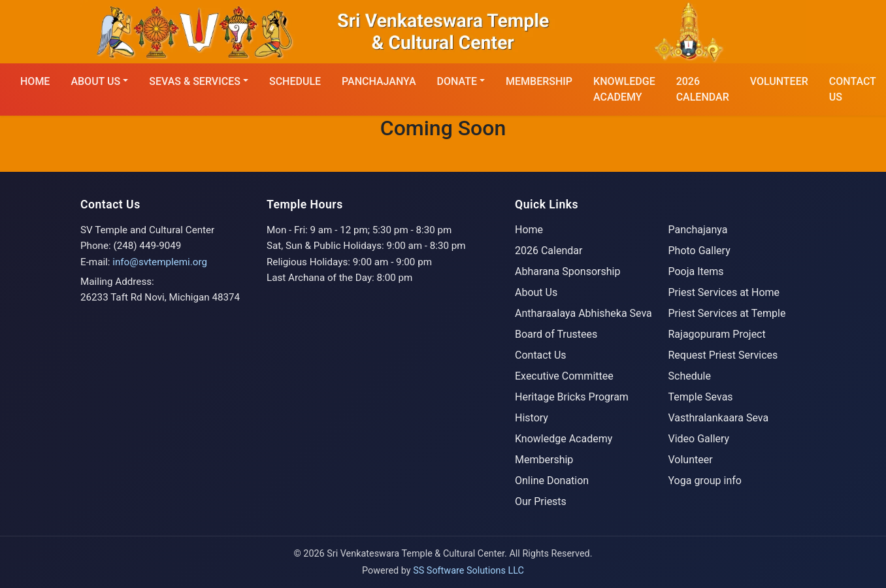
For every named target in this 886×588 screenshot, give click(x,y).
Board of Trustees (556, 334)
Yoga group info (705, 481)
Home (529, 230)
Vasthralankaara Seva (719, 418)
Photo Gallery (699, 251)
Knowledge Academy (564, 439)
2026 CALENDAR (703, 89)
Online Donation (552, 481)
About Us (536, 292)
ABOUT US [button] (95, 81)
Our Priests (541, 501)
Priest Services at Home (724, 292)
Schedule (690, 376)
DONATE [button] (457, 81)
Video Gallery (699, 439)
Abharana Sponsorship (567, 271)
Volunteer (779, 81)
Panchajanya (379, 81)
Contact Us (541, 355)
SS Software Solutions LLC (468, 571)
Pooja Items (696, 271)
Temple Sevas (701, 397)
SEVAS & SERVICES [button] (195, 81)
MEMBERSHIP (539, 81)
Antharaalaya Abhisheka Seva (583, 313)
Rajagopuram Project (717, 334)
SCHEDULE (295, 81)
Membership (544, 460)
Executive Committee (564, 376)
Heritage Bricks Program (572, 397)
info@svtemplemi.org (160, 262)
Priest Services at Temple (727, 313)
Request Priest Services (723, 355)
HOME (35, 81)
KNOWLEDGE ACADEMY (624, 89)
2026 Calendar (549, 251)
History (532, 418)
